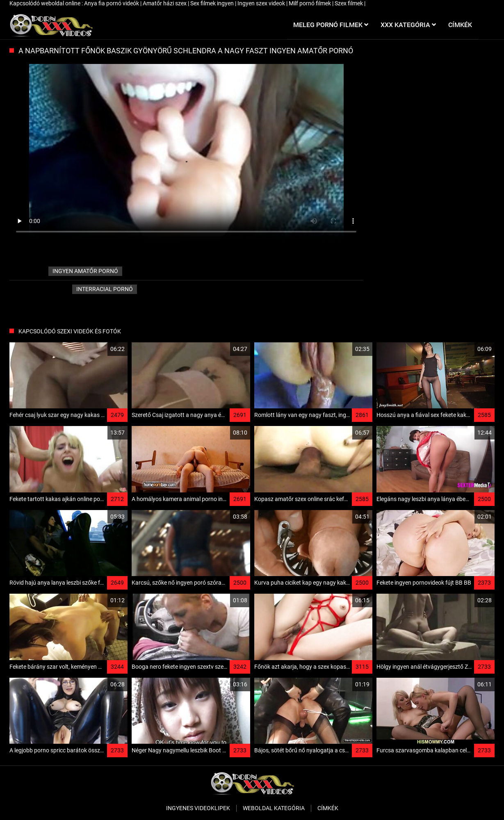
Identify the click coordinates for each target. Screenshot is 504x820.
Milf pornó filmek (310, 3)
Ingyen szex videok (262, 3)
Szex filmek (349, 3)
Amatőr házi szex (165, 3)
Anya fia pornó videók (112, 3)
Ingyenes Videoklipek (198, 808)
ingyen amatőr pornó (85, 271)
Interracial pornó (105, 289)
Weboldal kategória (274, 808)
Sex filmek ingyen (213, 3)
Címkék (328, 808)
